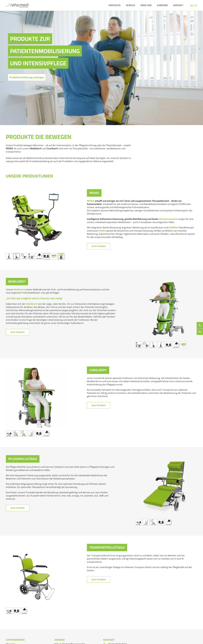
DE (192, 5)
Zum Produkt (99, 246)
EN (196, 5)
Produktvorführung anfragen (27, 77)
